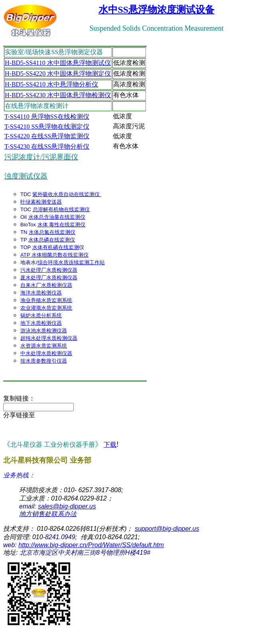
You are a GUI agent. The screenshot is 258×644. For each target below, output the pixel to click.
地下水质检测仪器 (41, 323)
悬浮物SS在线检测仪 (47, 117)
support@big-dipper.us (167, 529)
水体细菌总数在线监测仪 (60, 255)
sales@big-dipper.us (67, 506)
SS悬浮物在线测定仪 (47, 127)
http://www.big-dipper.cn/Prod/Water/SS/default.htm (91, 545)
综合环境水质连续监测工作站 (71, 262)
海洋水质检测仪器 (41, 293)
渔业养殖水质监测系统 (46, 300)
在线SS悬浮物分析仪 (47, 146)
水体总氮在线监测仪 (52, 232)
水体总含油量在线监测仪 (57, 217)
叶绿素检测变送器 (41, 202)
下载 (110, 445)
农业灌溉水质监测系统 (46, 308)
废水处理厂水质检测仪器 (49, 278)
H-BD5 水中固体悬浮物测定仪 (58, 74)
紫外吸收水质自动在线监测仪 (67, 194)
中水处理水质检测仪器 (46, 353)
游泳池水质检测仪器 (44, 331)
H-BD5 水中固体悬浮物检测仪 (58, 95)
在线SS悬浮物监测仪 (47, 136)
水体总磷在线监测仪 (52, 240)
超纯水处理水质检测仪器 (49, 338)
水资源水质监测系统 (44, 346)
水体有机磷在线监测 (56, 247)
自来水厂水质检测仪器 (46, 285)
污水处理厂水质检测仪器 (49, 270)
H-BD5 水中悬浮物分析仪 (51, 84)
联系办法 (48, 514)
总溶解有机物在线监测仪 (61, 209)
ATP (26, 255)
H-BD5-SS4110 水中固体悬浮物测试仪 (58, 63)
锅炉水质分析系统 (41, 315)
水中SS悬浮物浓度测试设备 (157, 10)
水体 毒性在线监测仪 (62, 225)
